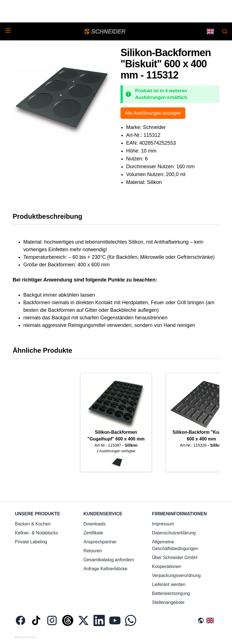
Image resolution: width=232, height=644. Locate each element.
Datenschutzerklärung (174, 533)
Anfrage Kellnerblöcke (105, 569)
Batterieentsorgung (171, 593)
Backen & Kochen (33, 524)
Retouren (93, 551)
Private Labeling (31, 542)
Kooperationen (167, 566)
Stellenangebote (168, 602)
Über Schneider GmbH (175, 558)
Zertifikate (93, 533)
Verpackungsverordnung (176, 575)
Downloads (95, 524)
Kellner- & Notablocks (37, 533)
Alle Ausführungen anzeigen (153, 113)
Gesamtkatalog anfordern (109, 560)
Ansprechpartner (100, 542)
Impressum (163, 524)
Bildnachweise (26, 637)
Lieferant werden (169, 584)
